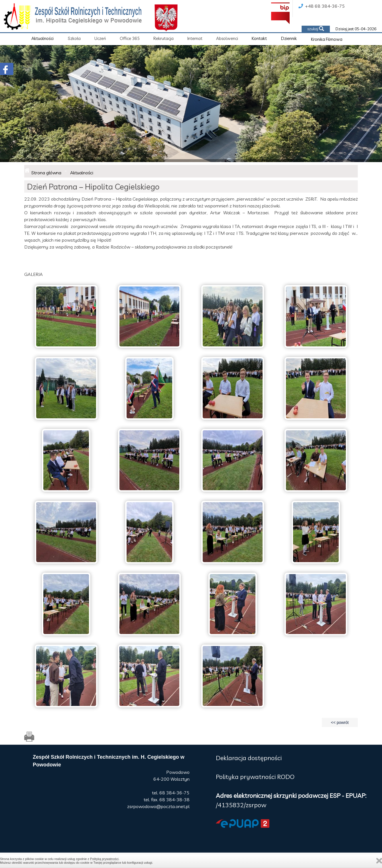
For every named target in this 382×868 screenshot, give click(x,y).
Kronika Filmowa (327, 39)
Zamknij (379, 861)
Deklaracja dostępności (249, 758)
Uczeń (100, 38)
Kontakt (259, 38)
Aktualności (42, 38)
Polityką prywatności (104, 859)
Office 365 (130, 38)
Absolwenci (227, 38)
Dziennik (289, 38)
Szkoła (74, 38)
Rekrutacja (163, 38)
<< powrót (340, 722)
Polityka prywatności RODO (255, 777)
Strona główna (46, 173)
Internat (195, 38)
